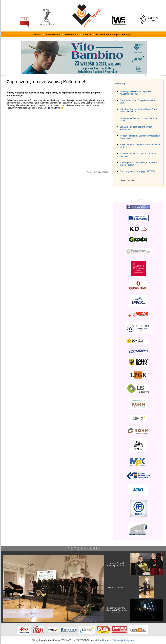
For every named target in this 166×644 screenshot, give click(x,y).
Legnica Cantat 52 (116, 588)
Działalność (72, 34)
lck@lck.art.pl (105, 640)
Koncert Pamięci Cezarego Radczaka (116, 564)
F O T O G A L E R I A (84, 549)
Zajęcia (87, 34)
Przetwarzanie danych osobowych (115, 34)
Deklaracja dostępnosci (124, 640)
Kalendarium (53, 34)
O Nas (37, 34)
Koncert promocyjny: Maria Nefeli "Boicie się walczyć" (116, 610)
